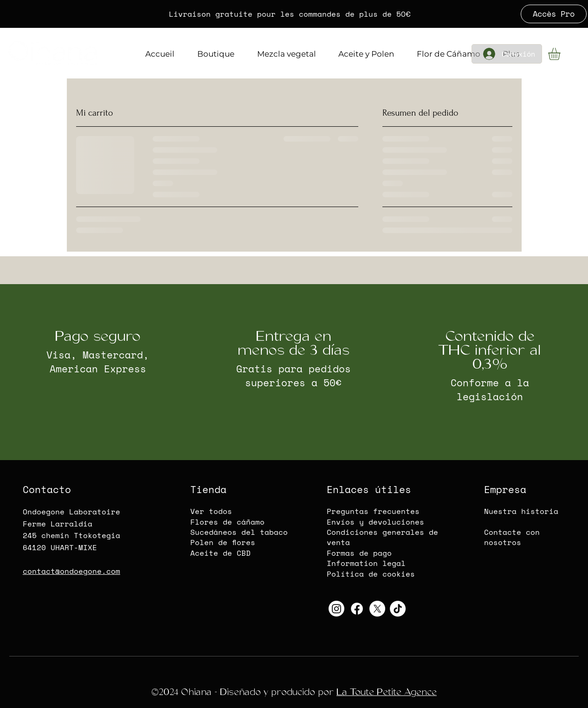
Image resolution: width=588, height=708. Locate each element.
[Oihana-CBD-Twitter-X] (377, 609)
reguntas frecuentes (375, 511)
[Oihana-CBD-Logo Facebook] (357, 609)
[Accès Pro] (554, 14)
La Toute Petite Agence (387, 692)
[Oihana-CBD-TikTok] (398, 609)
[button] (561, 54)
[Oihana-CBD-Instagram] (336, 609)
